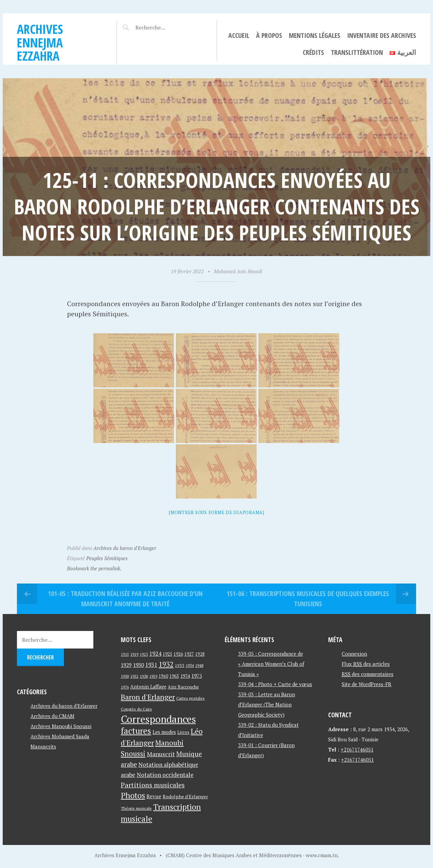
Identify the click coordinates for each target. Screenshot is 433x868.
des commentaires (368, 674)
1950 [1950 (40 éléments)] (125, 676)
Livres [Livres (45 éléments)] (183, 732)
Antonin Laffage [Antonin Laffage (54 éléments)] (148, 687)
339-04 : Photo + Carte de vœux (275, 684)
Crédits (313, 52)
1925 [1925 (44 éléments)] (167, 654)
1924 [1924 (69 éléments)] (155, 654)
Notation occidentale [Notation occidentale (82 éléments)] (165, 775)
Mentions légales (315, 35)
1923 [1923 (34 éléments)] (144, 654)
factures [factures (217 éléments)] (136, 731)
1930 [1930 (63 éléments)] (138, 665)
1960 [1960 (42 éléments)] (163, 676)
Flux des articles (366, 664)
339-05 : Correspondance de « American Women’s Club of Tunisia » (271, 664)
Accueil (239, 35)
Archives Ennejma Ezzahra (40, 42)
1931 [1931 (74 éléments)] (151, 665)
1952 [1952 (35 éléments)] (134, 676)
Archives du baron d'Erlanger (125, 548)
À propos (269, 35)
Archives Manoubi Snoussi (61, 726)
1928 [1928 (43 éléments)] (200, 654)
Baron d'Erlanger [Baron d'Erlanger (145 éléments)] (148, 697)
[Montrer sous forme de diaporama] (216, 512)
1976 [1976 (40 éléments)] (125, 687)
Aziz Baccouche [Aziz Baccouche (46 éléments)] (183, 687)
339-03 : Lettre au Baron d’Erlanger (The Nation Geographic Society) (267, 704)
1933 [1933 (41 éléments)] (180, 665)
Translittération (357, 52)
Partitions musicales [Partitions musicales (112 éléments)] (153, 785)
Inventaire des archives (382, 35)
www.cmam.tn (322, 855)
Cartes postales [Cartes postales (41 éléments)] (190, 698)
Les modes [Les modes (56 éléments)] (164, 732)
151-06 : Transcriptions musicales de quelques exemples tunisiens (308, 599)
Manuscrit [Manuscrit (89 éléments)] (161, 754)
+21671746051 (357, 749)
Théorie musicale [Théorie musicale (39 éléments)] (136, 808)
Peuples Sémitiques (107, 558)
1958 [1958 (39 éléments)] (144, 676)
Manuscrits (43, 746)
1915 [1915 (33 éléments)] (125, 654)
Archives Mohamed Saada (60, 736)
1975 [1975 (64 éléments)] (197, 676)
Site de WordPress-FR (367, 684)
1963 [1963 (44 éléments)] (174, 676)
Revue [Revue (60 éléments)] (154, 796)
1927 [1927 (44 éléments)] (189, 654)
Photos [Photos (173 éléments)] (133, 795)
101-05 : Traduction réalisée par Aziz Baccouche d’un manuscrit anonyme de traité (125, 599)
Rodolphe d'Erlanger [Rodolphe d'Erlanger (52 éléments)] (185, 796)
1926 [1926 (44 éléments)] (178, 654)
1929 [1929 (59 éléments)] (126, 665)
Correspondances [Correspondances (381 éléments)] (158, 719)
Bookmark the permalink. (94, 568)
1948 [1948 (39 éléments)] (199, 665)
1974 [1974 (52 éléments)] (185, 676)
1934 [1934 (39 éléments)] (190, 665)
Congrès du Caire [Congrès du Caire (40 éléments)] (136, 709)
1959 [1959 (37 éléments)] (153, 676)
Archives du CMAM (52, 716)
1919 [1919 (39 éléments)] (134, 654)
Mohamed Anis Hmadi (238, 271)
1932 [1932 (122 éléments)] (166, 664)
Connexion (354, 654)
